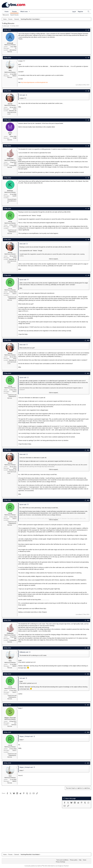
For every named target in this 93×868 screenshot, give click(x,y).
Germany (14, 725)
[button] (29, 11)
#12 (88, 450)
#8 (89, 240)
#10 (88, 340)
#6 (89, 178)
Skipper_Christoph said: (26, 736)
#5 (89, 146)
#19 (88, 763)
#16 (88, 674)
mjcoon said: (23, 280)
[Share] (86, 30)
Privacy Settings (60, 862)
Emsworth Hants (12, 199)
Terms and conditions (62, 860)
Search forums (14, 15)
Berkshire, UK (13, 111)
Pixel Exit (66, 866)
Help (80, 860)
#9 (89, 275)
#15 (88, 648)
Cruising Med (13, 166)
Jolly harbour (13, 50)
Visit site (10, 52)
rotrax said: (23, 244)
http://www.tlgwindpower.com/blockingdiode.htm (34, 82)
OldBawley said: (24, 652)
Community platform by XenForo (41, 866)
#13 (88, 500)
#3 (89, 91)
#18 (88, 732)
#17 (88, 705)
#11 (88, 373)
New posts (6, 15)
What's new (24, 11)
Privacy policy (74, 860)
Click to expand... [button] (54, 259)
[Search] (88, 12)
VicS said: (22, 95)
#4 (89, 120)
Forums (14, 11)
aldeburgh (6, 26)
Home (6, 11)
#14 (88, 620)
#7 (89, 209)
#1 (89, 30)
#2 (89, 58)
